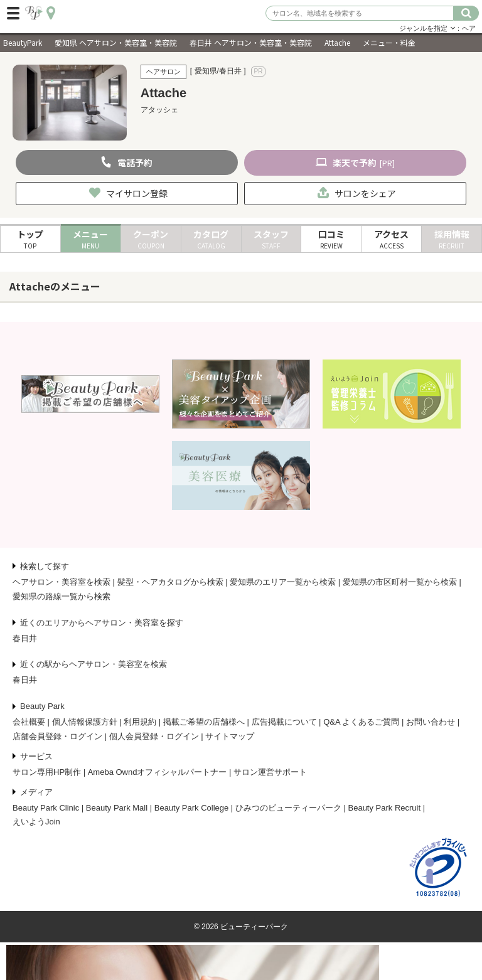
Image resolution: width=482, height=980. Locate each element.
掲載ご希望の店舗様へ (204, 722)
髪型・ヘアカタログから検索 (170, 582)
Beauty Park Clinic (46, 808)
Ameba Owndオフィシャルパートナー (158, 772)
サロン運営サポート (270, 772)
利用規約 (140, 722)
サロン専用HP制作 (47, 772)
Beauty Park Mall (117, 808)
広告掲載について (284, 722)
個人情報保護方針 (85, 722)
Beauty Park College (192, 808)
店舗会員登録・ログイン (57, 736)
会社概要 (29, 722)
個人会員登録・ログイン (154, 736)
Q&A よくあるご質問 (361, 722)
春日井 (25, 638)
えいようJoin (36, 822)
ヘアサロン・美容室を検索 (62, 582)
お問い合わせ (431, 722)
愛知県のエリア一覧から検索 (283, 582)
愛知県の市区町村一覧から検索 (400, 582)
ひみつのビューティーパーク (288, 808)
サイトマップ (230, 736)
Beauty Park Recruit (385, 808)
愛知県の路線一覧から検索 (62, 596)
